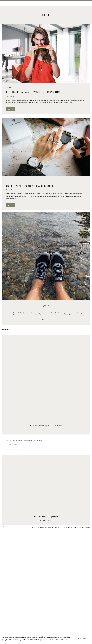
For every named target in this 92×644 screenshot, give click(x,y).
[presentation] (46, 53)
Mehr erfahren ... (46, 320)
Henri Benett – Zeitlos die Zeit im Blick (30, 186)
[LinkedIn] (49, 622)
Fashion (9, 87)
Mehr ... (12, 109)
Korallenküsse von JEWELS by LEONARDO (33, 92)
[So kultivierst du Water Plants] (46, 385)
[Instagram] (46, 622)
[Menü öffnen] (88, 3)
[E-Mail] (43, 622)
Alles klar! (82, 638)
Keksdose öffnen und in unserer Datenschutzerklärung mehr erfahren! (22, 641)
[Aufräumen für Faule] (46, 490)
